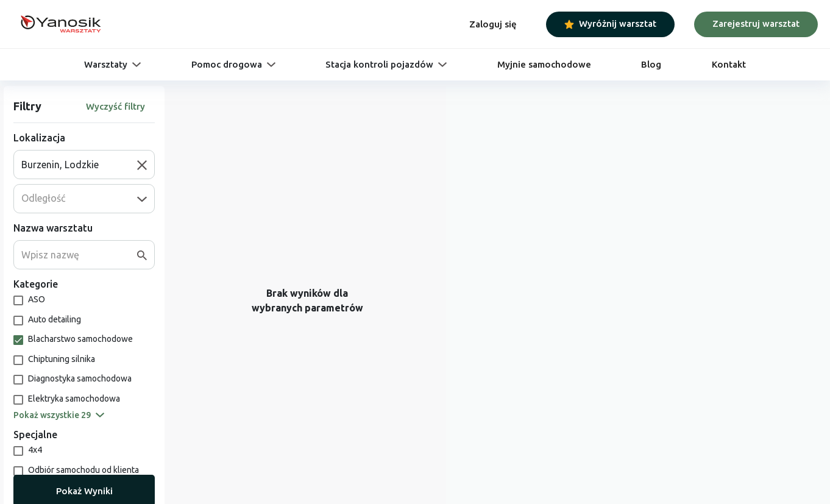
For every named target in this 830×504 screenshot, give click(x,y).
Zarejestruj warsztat (756, 23)
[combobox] (79, 165)
